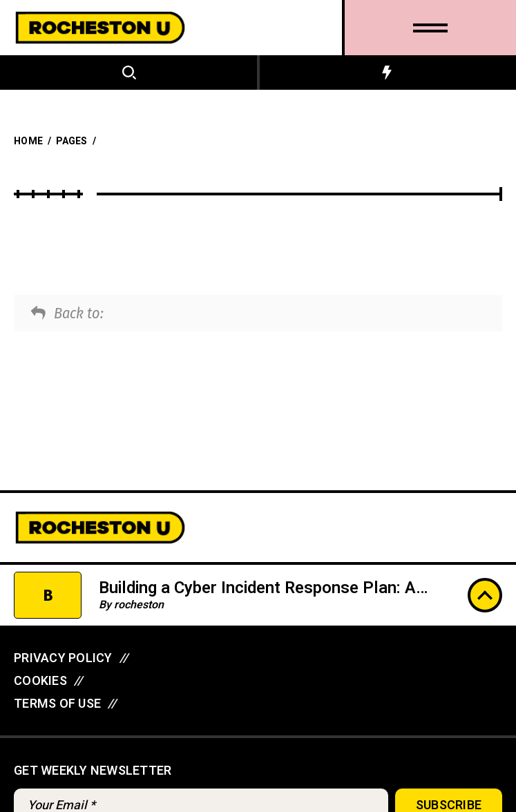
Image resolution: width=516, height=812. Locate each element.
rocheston (139, 605)
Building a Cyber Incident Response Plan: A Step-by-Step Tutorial (257, 598)
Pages (71, 141)
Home (28, 141)
